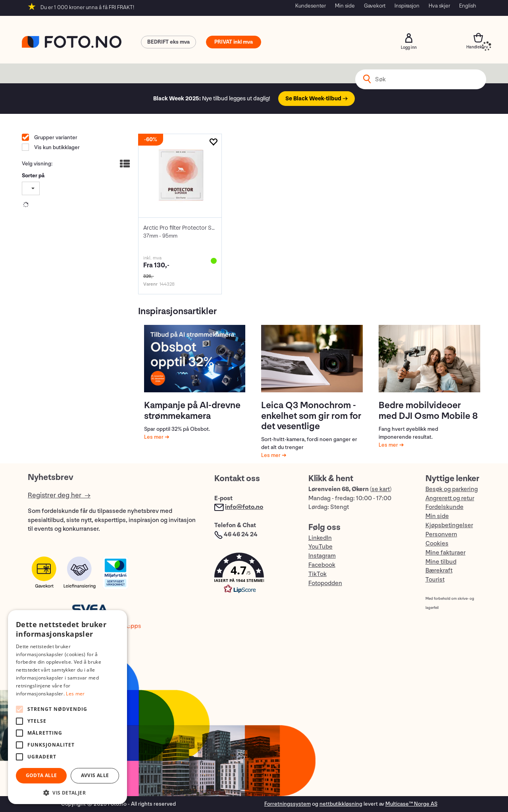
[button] (253, 575)
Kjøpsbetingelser (449, 525)
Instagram (322, 556)
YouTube (320, 547)
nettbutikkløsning (341, 804)
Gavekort (375, 6)
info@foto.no (244, 507)
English (468, 6)
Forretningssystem (288, 804)
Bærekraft (439, 571)
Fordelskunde (444, 507)
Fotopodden (325, 583)
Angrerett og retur (450, 498)
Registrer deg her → (59, 495)
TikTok (317, 574)
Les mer (154, 437)
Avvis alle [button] (95, 775)
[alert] (67, 707)
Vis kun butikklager (56, 147)
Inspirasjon (407, 6)
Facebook (322, 565)
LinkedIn (320, 538)
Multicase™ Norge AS (411, 804)
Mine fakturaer (445, 553)
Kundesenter (311, 6)
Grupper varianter (55, 137)
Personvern (441, 535)
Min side (345, 6)
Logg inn (409, 38)
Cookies (437, 544)
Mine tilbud (441, 562)
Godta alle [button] (41, 775)
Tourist (435, 580)
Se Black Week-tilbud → (317, 99)
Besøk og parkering (452, 489)
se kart (381, 489)
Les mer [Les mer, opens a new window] (75, 694)
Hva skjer (439, 6)
